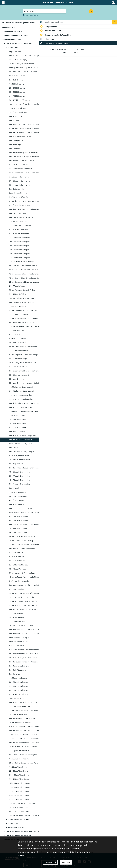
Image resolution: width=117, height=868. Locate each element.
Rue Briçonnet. (15, 120)
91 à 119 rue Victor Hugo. (19, 779)
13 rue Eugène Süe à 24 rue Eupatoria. (24, 278)
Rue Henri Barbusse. (17, 431)
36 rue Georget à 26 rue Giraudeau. (23, 363)
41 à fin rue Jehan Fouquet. (20, 460)
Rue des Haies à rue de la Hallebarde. (24, 407)
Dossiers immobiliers (12, 39)
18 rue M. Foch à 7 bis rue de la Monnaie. (25, 577)
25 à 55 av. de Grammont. (19, 375)
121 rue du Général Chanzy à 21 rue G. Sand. (27, 326)
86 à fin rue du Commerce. (20, 185)
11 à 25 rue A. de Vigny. (18, 60)
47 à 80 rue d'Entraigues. (19, 229)
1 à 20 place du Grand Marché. (21, 387)
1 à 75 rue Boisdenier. (18, 108)
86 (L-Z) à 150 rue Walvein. (19, 811)
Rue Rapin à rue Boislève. (19, 666)
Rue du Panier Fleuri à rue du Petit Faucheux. (27, 629)
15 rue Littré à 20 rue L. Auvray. (21, 541)
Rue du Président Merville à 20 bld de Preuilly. (27, 654)
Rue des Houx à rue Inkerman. (21, 440)
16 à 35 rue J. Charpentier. (19, 472)
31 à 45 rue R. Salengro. (18, 686)
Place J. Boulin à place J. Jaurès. (21, 444)
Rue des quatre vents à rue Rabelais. (24, 662)
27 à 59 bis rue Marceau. (19, 565)
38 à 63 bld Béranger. (18, 92)
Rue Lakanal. (14, 488)
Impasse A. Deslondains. (19, 52)
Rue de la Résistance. (18, 670)
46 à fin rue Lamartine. (18, 500)
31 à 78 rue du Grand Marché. (21, 399)
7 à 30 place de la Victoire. (19, 751)
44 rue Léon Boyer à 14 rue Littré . (22, 537)
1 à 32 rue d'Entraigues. (18, 221)
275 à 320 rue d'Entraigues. (20, 258)
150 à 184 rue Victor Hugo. (19, 787)
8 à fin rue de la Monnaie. (19, 581)
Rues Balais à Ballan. (17, 76)
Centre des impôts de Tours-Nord (19, 43)
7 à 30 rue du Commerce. (19, 177)
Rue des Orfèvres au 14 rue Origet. (23, 609)
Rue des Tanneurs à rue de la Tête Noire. (25, 731)
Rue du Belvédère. (16, 80)
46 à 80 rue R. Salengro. (18, 690)
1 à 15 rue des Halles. (18, 415)
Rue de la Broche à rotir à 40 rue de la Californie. (28, 124)
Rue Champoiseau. (17, 140)
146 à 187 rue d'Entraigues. (20, 242)
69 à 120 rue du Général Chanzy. (22, 322)
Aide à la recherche (32, 15)
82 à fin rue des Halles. (18, 427)
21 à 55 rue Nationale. (18, 589)
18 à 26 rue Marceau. (17, 561)
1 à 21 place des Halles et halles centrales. (26, 411)
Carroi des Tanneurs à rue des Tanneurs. (25, 726)
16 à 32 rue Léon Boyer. (18, 528)
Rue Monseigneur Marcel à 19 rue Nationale (26, 585)
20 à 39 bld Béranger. (18, 88)
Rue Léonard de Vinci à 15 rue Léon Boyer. (26, 524)
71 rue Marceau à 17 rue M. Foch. (22, 573)
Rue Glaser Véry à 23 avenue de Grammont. (26, 371)
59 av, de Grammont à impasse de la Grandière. (28, 383)
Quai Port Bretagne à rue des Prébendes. (25, 650)
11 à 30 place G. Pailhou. (19, 314)
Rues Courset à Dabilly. (18, 193)
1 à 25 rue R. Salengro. (18, 678)
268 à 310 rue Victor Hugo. (19, 799)
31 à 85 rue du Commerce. (20, 181)
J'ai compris (66, 862)
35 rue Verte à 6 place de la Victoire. (23, 747)
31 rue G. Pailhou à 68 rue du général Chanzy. (27, 318)
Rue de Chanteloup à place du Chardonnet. (26, 153)
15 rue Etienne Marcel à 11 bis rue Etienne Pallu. (28, 270)
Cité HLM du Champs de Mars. (21, 136)
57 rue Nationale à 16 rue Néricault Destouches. (28, 593)
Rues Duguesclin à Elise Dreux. (21, 217)
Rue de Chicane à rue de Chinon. (22, 161)
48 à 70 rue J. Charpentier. (19, 480)
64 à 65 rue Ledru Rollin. (19, 520)
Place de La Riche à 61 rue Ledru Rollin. (25, 512)
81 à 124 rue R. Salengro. (19, 694)
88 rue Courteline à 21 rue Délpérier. (24, 347)
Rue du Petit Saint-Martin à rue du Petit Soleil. (27, 634)
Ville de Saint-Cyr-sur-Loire (18, 819)
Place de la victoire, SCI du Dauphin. (23, 755)
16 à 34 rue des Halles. (18, 419)
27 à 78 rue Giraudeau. (18, 367)
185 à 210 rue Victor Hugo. (19, 791)
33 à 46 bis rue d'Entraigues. (20, 225)
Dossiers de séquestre (13, 31)
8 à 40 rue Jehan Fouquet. (19, 456)
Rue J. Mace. (14, 448)
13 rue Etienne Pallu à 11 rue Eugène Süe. (26, 274)
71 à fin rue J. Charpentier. (20, 484)
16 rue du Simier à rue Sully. (20, 722)
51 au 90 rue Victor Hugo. (19, 775)
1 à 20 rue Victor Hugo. (18, 767)
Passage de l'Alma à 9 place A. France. (24, 68)
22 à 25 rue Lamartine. (18, 496)
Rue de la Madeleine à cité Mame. (22, 549)
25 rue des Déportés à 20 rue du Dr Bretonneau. (28, 201)
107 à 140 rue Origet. (17, 621)
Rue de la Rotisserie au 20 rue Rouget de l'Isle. (27, 702)
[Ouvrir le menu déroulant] (3, 3)
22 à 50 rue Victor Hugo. (19, 771)
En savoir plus (50, 862)
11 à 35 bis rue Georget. (19, 359)
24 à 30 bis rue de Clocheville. (21, 169)
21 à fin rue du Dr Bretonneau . (21, 205)
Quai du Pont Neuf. (17, 646)
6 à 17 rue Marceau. (17, 557)
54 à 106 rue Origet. (17, 617)
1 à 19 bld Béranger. (17, 84)
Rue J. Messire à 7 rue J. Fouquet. (22, 452)
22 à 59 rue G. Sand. (17, 330)
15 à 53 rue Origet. (17, 613)
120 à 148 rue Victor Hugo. (19, 783)
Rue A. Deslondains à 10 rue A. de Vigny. (25, 56)
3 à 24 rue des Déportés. (19, 197)
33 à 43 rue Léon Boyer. (18, 532)
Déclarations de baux (16, 828)
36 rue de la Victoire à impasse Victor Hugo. (26, 763)
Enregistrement (9, 27)
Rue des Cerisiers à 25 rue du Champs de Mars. (28, 132)
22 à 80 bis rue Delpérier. (19, 351)
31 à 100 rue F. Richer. (18, 294)
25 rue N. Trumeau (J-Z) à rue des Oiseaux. (26, 605)
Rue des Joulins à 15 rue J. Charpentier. (25, 468)
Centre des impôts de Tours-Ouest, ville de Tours (25, 832)
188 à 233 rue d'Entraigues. (20, 246)
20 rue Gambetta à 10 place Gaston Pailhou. (26, 310)
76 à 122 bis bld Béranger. (19, 100)
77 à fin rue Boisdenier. (18, 112)
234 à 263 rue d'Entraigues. (20, 250)
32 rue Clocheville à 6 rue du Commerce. (25, 173)
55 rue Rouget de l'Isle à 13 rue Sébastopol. (26, 710)
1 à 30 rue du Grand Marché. (21, 395)
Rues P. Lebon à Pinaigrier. (20, 638)
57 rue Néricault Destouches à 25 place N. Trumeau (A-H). (32, 601)
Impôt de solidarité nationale (16, 35)
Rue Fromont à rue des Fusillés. (21, 302)
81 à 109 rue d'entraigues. (19, 233)
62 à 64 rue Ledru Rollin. (19, 516)
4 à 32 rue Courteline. (18, 339)
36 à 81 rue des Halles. (18, 423)
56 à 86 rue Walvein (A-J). (19, 807)
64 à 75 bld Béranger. (18, 96)
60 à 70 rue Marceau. (17, 569)
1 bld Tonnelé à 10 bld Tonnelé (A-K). (24, 735)
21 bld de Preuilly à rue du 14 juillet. (23, 658)
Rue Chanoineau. (16, 149)
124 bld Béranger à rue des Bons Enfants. (25, 104)
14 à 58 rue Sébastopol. (18, 714)
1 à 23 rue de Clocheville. (19, 165)
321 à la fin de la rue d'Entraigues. (23, 262)
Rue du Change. (15, 145)
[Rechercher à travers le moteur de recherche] (46, 11)
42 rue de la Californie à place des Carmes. (26, 128)
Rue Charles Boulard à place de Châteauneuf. (27, 157)
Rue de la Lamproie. (17, 504)
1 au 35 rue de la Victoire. (19, 759)
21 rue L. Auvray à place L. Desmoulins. (24, 545)
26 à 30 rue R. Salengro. (18, 682)
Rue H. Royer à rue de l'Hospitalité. (23, 436)
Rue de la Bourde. (16, 116)
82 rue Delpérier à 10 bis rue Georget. (24, 355)
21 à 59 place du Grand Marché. (22, 391)
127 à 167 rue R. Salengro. (19, 698)
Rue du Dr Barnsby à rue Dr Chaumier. (24, 209)
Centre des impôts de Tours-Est (18, 836)
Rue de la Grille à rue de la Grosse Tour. (25, 403)
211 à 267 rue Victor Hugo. (19, 795)
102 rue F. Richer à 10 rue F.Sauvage (23, 298)
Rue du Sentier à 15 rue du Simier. (23, 718)
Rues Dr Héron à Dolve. (18, 213)
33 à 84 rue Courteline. (18, 343)
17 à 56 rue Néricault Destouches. (22, 597)
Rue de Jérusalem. (16, 464)
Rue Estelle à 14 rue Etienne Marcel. (23, 266)
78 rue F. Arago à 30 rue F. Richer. (22, 290)
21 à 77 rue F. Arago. (17, 286)
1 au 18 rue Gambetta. (18, 306)
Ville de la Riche (14, 823)
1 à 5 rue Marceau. (17, 553)
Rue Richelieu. (15, 674)
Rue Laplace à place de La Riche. (22, 508)
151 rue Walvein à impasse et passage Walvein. (28, 815)
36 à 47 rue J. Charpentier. (19, 476)
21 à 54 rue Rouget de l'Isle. (20, 706)
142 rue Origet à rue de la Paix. (21, 625)
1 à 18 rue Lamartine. (18, 492)
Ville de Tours (13, 48)
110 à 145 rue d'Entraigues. (20, 237)
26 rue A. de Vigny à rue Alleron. (22, 64)
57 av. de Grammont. (17, 379)
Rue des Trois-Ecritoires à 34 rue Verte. (24, 743)
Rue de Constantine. (17, 189)
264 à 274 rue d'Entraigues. (20, 254)
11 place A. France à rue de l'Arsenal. (24, 72)
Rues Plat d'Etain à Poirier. (19, 642)
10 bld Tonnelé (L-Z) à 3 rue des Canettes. (25, 739)
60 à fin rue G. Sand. (17, 334)
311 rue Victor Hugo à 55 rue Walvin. (23, 803)
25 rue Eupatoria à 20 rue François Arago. (25, 282)
